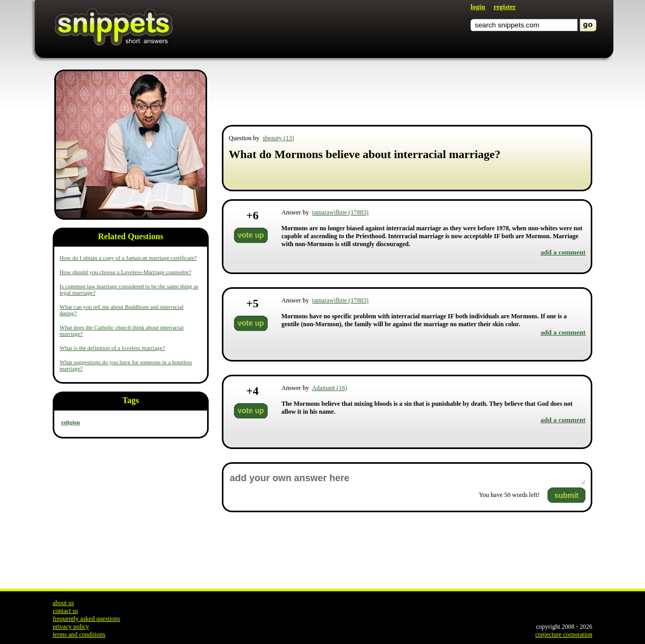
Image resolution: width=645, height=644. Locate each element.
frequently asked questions (86, 619)
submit (566, 495)
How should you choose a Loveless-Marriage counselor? (125, 272)
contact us (65, 611)
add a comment (563, 252)
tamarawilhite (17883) (340, 212)
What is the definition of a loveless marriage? (112, 348)
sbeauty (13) (278, 138)
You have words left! (509, 495)
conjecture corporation (564, 635)
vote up (251, 235)
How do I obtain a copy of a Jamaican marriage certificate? (128, 258)
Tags (130, 400)
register (505, 7)
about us (63, 603)
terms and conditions (79, 635)
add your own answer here (407, 478)
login (478, 7)
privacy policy (71, 627)
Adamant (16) (330, 388)
